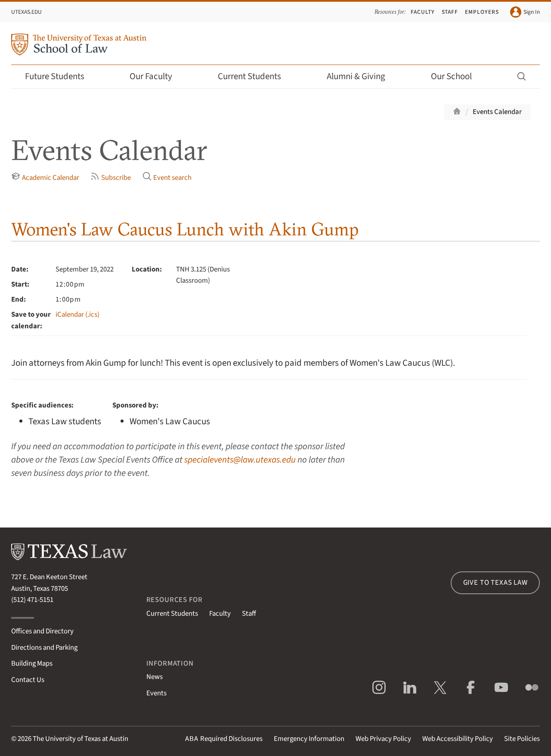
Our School (457, 76)
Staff (450, 12)
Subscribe (111, 177)
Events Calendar (497, 112)
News (155, 677)
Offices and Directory (42, 631)
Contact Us (28, 680)
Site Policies (522, 739)
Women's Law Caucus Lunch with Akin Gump (185, 229)
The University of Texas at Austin (80, 739)
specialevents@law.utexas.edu (240, 460)
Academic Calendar (45, 177)
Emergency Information (309, 739)
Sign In (525, 12)
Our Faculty (157, 76)
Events (156, 693)
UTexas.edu (26, 12)
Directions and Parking (44, 648)
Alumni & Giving (362, 76)
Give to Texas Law (495, 583)
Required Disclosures (224, 739)
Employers (482, 12)
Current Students (255, 76)
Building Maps (32, 663)
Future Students (60, 76)
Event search (167, 177)
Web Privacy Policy (383, 739)
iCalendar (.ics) (77, 315)
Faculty (423, 12)
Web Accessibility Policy (458, 739)
